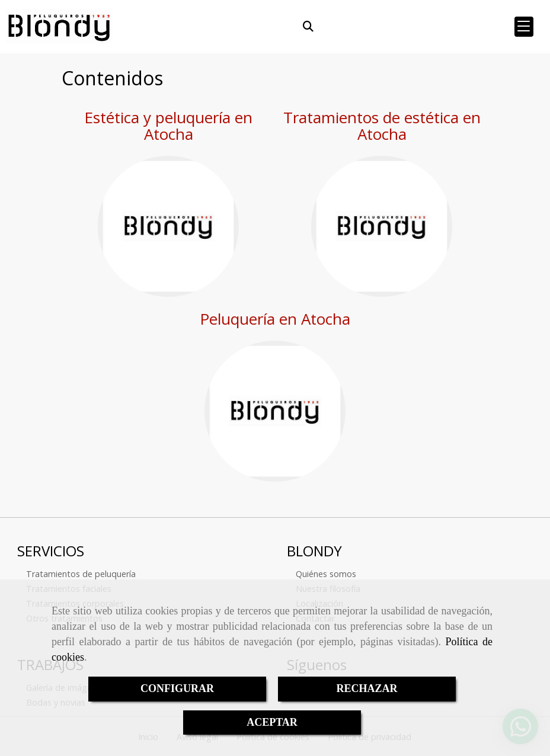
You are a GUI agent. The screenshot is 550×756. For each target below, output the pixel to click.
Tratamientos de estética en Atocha (382, 126)
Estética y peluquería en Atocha (168, 126)
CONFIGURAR (177, 688)
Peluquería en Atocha (275, 319)
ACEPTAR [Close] (272, 722)
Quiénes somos (326, 574)
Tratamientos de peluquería (81, 574)
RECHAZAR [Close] (367, 688)
